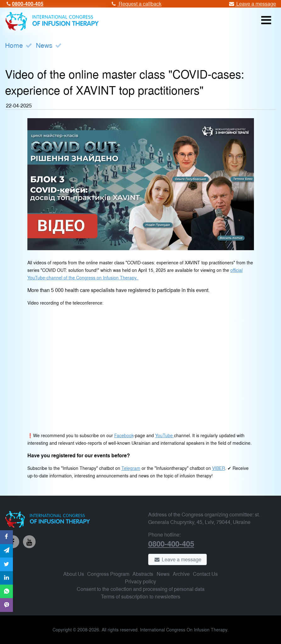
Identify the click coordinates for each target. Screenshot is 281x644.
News (44, 45)
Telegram (131, 468)
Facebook (124, 435)
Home (14, 45)
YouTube (165, 435)
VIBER (219, 468)
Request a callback (136, 4)
